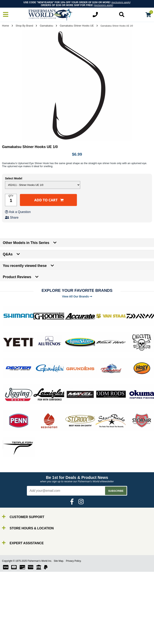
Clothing (14, 640)
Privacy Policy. (74, 561)
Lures (12, 626)
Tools (12, 633)
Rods (12, 615)
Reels (12, 619)
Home (6, 26)
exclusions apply (121, 2)
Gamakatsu (46, 26)
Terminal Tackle (19, 637)
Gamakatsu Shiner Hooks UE (77, 26)
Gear (12, 630)
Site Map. (59, 561)
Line (11, 622)
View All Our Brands (77, 296)
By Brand (15, 612)
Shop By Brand (24, 26)
